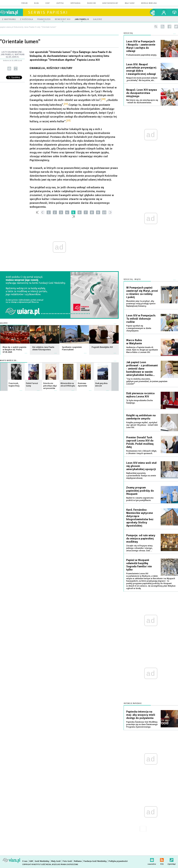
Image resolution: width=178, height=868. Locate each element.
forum (24, 3)
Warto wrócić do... (9, 361)
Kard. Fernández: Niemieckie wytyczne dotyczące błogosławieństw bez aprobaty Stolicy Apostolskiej (140, 518)
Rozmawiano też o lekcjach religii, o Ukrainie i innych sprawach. (142, 452)
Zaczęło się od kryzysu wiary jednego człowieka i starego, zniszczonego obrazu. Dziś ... (139, 548)
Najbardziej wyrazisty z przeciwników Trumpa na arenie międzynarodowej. (141, 476)
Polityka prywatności (118, 861)
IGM (31, 861)
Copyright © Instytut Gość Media (37, 864)
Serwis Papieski (48, 12)
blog (37, 3)
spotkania (76, 3)
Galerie (4, 323)
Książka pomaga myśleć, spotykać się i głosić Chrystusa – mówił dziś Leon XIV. (142, 425)
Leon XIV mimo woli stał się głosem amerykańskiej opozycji (141, 466)
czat (48, 3)
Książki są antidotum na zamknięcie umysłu (141, 417)
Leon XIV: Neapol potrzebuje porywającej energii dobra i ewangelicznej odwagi (141, 69)
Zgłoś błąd (172, 859)
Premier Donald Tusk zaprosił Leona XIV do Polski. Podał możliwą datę (140, 442)
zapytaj (60, 3)
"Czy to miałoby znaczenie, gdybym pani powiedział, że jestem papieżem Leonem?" (147, 381)
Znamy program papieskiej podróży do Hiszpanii (140, 491)
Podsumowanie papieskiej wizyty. (142, 55)
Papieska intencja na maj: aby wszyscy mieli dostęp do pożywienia (141, 715)
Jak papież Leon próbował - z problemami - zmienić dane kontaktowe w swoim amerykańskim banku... (142, 369)
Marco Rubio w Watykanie (134, 342)
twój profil (164, 12)
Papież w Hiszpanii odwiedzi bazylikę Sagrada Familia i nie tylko (139, 565)
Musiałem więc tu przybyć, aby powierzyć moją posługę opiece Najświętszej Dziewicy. (141, 304)
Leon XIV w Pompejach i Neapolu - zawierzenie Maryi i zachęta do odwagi (141, 46)
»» (74, 216)
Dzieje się (128, 33)
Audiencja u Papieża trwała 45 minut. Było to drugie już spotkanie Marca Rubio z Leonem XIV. (142, 350)
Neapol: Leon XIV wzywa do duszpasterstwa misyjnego (142, 93)
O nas (25, 861)
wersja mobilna (149, 3)
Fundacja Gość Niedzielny (95, 861)
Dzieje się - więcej (132, 279)
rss (163, 27)
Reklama (78, 861)
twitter (176, 27)
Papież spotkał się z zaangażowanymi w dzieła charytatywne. (139, 328)
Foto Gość (67, 861)
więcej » (26, 351)
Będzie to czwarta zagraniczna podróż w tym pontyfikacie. (140, 499)
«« (37, 212)
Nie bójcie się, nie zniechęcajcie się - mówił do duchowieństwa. (142, 101)
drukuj (16, 69)
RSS (162, 859)
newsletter (152, 859)
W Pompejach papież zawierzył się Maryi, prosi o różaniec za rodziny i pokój (142, 292)
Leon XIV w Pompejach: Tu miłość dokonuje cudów (141, 319)
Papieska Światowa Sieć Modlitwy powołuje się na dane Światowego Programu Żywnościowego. (142, 724)
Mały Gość (130, 3)
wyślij (9, 69)
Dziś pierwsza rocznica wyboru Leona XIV (140, 395)
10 (104, 212)
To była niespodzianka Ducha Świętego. (140, 402)
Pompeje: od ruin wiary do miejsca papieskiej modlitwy (141, 539)
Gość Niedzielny (110, 3)
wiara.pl (11, 12)
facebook (169, 27)
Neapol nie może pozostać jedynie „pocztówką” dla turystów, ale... (142, 79)
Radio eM (91, 3)
